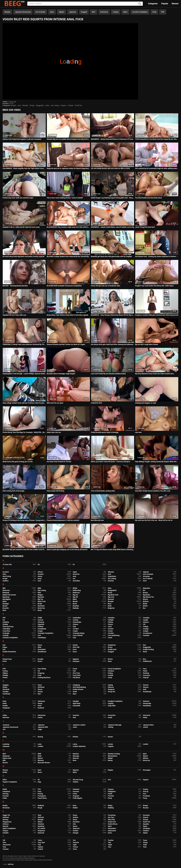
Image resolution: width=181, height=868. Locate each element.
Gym (39, 694)
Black (5, 601)
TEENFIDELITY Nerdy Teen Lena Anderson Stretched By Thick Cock (24, 344)
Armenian (146, 576)
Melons (40, 758)
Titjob (110, 845)
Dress (75, 652)
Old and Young (78, 780)
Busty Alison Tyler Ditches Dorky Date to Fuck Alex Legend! (68, 315)
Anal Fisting (7, 576)
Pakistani (76, 789)
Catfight (111, 620)
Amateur (41, 574)
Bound (5, 606)
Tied (39, 845)
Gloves (40, 689)
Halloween (41, 701)
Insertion (76, 715)
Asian (40, 579)
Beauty (145, 593)
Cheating (41, 622)
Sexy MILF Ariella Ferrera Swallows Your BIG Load (153, 491)
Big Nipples (7, 599)
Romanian (6, 808)
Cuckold (5, 635)
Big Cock (111, 597)
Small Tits (78, 105)
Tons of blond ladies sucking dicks (103, 491)
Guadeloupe (147, 692)
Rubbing (111, 808)
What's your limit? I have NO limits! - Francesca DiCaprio (111, 462)
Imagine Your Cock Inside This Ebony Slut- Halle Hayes (154, 286)
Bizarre (145, 599)
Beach (110, 593)
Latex (40, 744)
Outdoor (76, 782)
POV (39, 789)
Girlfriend (41, 687)
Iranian (40, 718)
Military (146, 758)
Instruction (104, 12)
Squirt (145, 826)
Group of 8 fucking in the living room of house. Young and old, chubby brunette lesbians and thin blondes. (24, 520)
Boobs (40, 604)
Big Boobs (147, 595)
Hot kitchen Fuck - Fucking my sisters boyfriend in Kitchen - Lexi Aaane (157, 257)
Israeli (110, 718)
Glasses (146, 687)
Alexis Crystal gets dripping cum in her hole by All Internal (67, 550)
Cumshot (146, 635)
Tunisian (6, 849)
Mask (40, 756)
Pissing (40, 794)
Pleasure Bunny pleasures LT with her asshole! (63, 520)
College (146, 627)
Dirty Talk (76, 647)
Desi (144, 645)
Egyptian (76, 659)
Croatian (111, 633)
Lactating (6, 744)
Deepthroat (112, 645)
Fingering (41, 673)
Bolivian (146, 601)
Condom (76, 629)
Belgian (40, 595)
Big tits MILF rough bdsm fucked (147, 344)
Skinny (40, 822)
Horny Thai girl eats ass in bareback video (106, 286)
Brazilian (76, 606)
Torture (75, 847)
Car (4, 620)
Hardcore (146, 701)
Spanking (41, 826)
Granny (40, 692)
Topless (40, 847)
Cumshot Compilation (140, 12)
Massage (76, 756)
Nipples (62, 12)
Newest (175, 4)
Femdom (111, 671)
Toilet (145, 845)
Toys (109, 847)
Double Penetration (9, 652)
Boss (110, 604)
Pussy (145, 798)
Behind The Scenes (9, 595)
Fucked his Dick (96, 403)
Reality (5, 806)
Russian (146, 808)
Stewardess (112, 828)
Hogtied (111, 703)
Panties (146, 789)
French (5, 678)
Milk (4, 760)
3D (39, 565)
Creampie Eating (79, 633)
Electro (110, 659)
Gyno (75, 694)
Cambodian (77, 618)
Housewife (76, 706)
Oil (39, 780)
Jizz (4, 729)
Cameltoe (111, 618)
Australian (76, 581)
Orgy (39, 782)
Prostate (111, 796)
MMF (40, 754)
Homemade (147, 703)
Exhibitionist (147, 661)
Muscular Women (44, 763)
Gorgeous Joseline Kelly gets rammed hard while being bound (157, 315)
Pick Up (146, 792)
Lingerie (111, 746)
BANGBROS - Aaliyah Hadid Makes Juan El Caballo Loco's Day (113, 227)
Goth (145, 689)
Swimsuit (41, 833)
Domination (42, 649)
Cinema (75, 624)
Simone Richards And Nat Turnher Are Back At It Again (66, 344)
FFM (163, 12)
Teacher (111, 840)
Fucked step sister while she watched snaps (18, 198)
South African (113, 824)
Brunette (6, 608)
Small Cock (112, 822)
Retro (75, 806)
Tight (75, 845)
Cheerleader (77, 622)
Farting (5, 671)
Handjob (76, 701)
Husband (41, 708)
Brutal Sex (41, 608)
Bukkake (76, 608)
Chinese (146, 622)
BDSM (75, 588)
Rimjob (14, 105)
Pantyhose (6, 792)
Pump (110, 798)
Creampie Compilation (45, 633)
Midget (110, 758)
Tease (145, 840)
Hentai (40, 703)
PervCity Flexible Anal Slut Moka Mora (149, 198)
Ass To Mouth (40, 12)
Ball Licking (42, 590)
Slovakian (76, 822)
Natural (5, 770)
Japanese (73, 12)
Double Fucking (148, 649)
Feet (74, 671)
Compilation (42, 629)
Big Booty (6, 597)
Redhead (41, 806)
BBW (39, 588)
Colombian (6, 629)
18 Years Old (7, 565)
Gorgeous (111, 689)
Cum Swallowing (114, 635)
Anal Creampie (148, 574)
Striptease (41, 831)
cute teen (138, 432)
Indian (5, 715)
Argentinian (112, 576)
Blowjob (7, 12)
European (76, 661)
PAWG (5, 789)
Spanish (5, 826)
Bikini (75, 599)
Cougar (40, 631)
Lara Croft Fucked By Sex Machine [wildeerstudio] (108, 374)
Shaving (5, 820)
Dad (4, 645)
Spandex (146, 824)
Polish (110, 794)
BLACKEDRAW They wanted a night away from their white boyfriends (68, 227)
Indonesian (42, 715)
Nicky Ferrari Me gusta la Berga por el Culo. (18, 462)
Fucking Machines (44, 678)
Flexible (5, 675)
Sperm (75, 826)
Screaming (112, 815)
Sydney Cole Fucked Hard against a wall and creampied (22, 139)
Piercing (6, 794)
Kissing (40, 737)
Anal (19, 105)
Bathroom (76, 593)
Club (74, 627)
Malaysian (6, 756)
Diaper (5, 647)
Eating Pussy (7, 659)
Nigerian (76, 770)
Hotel (40, 706)
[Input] (85, 4)
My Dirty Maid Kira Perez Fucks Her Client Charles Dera (154, 374)
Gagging (6, 685)
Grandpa (6, 692)
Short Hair (111, 820)
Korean (110, 737)
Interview (6, 718)
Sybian (145, 833)
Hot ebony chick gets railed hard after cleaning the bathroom (112, 344)
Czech (110, 638)
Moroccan (146, 760)
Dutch (145, 652)
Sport (52, 12)
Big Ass (75, 595)
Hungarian (6, 708)
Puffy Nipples (78, 798)
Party (154, 12)
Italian (145, 718)
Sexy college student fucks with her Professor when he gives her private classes (24, 403)
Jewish (145, 727)
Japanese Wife (43, 727)
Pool (144, 794)
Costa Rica (6, 631)
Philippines (112, 792)
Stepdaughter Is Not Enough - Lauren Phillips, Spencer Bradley (24, 374)
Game (40, 685)
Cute (74, 638)
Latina (75, 744)
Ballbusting (77, 590)
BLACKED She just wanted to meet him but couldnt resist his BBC (24, 550)
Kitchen (75, 737)
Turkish (40, 849)
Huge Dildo (112, 706)
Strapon (5, 831)
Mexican (76, 758)
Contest (111, 629)
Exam (110, 661)
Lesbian (40, 746)
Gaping (110, 685)
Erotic (5, 661)
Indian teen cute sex (54, 432)
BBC (4, 588)
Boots (75, 604)
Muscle (5, 763)
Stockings (146, 828)
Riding (110, 806)
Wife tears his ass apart (55, 403)
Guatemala (6, 694)
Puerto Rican (42, 798)
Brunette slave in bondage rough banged (61, 374)
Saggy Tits (6, 815)
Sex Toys (111, 817)
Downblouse (42, 652)
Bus (144, 608)
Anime (40, 576)
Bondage (6, 604)
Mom (75, 760)
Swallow (146, 831)
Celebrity (6, 622)
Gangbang (76, 685)
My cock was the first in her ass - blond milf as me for (154, 520)
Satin (40, 815)
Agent (75, 572)
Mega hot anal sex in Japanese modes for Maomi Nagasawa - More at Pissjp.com (68, 168)
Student (75, 831)
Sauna (75, 815)
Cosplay (116, 12)
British (145, 606)
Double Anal (112, 649)
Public (5, 798)
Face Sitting (42, 669)
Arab (74, 576)
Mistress (41, 760)
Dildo (40, 647)
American (76, 574)
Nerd (39, 770)
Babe (110, 588)
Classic (110, 624)
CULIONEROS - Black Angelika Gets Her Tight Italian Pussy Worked (24, 168)
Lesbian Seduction (79, 746)
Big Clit (75, 597)
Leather (146, 744)
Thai (109, 843)
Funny (110, 678)
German (146, 685)
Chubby (5, 624)
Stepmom (76, 828)
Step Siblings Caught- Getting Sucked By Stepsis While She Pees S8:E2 (157, 462)
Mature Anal (7, 758)
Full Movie (76, 678)
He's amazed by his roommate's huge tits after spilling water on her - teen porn (157, 168)
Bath (39, 593)
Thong (145, 843)
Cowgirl (146, 631)
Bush (4, 610)
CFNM (40, 618)
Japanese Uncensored (23, 12)
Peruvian (76, 792)
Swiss (110, 833)
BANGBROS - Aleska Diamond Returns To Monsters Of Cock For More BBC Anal (113, 139)
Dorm (75, 649)
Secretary (146, 815)
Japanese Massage (115, 725)
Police (75, 794)
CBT (4, 618)
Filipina (5, 673)
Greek (75, 692)
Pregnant (76, 796)
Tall (4, 840)
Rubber (75, 808)
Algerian (146, 572)
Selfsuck (41, 817)
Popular (165, 4)
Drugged (84, 12)
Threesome (7, 845)
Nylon (125, 12)
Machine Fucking (114, 754)
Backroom (6, 590)
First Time (76, 673)
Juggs (40, 729)
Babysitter (147, 588)
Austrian (111, 581)
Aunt (39, 581)
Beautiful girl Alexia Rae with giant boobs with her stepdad (111, 257)
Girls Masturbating (79, 687)
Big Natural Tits (148, 597)
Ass (74, 579)
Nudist (5, 772)
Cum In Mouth (78, 635)
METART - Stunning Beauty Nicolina (15, 286)
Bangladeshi (112, 590)
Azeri (145, 581)
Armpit (5, 579)
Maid (145, 754)
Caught (145, 620)
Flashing (146, 673)
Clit (144, 624)
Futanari (146, 678)
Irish (74, 718)
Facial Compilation (114, 669)
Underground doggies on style (146, 403)
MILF (93, 12)
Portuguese (42, 796)
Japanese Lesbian (79, 725)
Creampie (6, 633)
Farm (145, 669)
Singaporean (7, 822)
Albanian (111, 572)
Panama (111, 789)
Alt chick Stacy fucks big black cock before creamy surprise (24, 257)
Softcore (6, 824)
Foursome (146, 675)
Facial (75, 669)
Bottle (145, 604)
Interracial (147, 715)
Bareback (6, 593)
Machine (76, 754)
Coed (110, 627)
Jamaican (6, 725)
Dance (40, 645)
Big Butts (41, 597)
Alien (4, 574)
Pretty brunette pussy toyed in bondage (105, 432)
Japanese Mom (148, 725)
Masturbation (113, 756)
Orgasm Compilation (10, 782)
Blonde (75, 601)
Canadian (146, 618)
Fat (39, 671)
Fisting (110, 673)
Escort (40, 661)
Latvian (110, 744)
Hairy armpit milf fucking (55, 491)
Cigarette (41, 624)
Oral (109, 780)
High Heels (77, 703)
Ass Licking (55, 105)
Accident (6, 572)
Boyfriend (41, 606)
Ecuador (41, 659)
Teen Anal (41, 843)
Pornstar (6, 796)
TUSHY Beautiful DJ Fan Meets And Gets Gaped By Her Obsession (157, 139)
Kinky (5, 737)
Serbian (75, 817)
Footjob (70, 105)
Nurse (40, 772)
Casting (75, 620)
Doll (4, 649)
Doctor (110, 647)
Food (39, 675)
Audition (6, 581)
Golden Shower (78, 689)
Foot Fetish (77, 675)
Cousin (110, 631)
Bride (110, 606)
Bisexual (111, 599)
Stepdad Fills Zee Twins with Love (14, 315)
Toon (4, 847)
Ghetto (5, 687)
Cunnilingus (42, 638)
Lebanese (6, 746)
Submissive (112, 831)
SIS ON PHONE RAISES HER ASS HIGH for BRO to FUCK (110, 168)
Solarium (41, 824)
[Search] (140, 4)
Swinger (76, 833)
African (40, 572)
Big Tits (40, 599)
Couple (75, 631)
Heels (5, 703)
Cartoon (40, 620)
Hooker (5, 706)
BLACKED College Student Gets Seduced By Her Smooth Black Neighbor (68, 257)
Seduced (6, 817)
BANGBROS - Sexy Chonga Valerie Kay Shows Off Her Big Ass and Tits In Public (113, 315)
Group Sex (111, 692)
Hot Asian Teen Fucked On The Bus (59, 462)
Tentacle (76, 843)
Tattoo (40, 840)
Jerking (111, 727)
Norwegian (147, 770)
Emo (144, 659)
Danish (75, 645)
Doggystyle (40, 105)
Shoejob (41, 820)
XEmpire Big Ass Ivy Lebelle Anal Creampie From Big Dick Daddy (68, 139)
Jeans (75, 727)
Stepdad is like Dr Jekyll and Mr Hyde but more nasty (21, 227)
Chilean (111, 622)
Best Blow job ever (97, 520)
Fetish (145, 671)
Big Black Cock (113, 595)
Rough (32, 105)
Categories (153, 4)
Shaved (146, 817)
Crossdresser (148, 633)
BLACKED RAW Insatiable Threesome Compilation (64, 286)
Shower (146, 820)
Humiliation (147, 706)
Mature (145, 756)
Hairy (47, 105)
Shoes (75, 820)
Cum (39, 635)
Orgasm (63, 105)
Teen (4, 843)
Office (5, 780)
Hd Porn (11, 864)
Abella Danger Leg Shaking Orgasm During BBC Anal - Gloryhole (113, 198)
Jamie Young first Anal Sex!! (145, 227)
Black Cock (42, 601)
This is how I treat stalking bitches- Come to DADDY (65, 198)
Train (145, 847)
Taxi (74, 840)
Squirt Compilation (9, 828)
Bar (144, 590)
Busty (40, 610)
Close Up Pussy (8, 627)
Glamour (111, 687)
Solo (74, 824)
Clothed (40, 627)
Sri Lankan (41, 828)
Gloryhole (6, 689)
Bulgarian (111, 608)
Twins (75, 849)
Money (110, 760)
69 (74, 565)
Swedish (6, 833)
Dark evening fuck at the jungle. (14, 491)
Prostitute (146, 796)
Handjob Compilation (115, 701)
